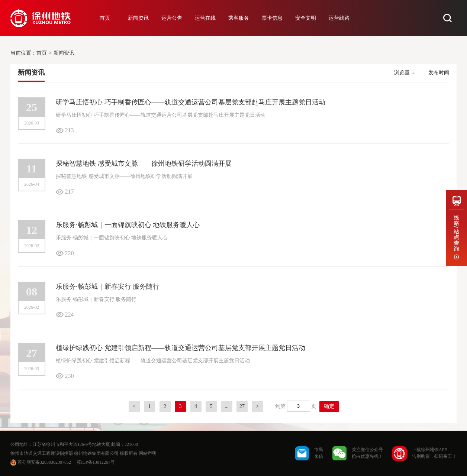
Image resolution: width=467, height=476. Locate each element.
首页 (105, 18)
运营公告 (172, 18)
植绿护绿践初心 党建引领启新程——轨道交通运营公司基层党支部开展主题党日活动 (181, 348)
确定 (329, 406)
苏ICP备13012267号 (96, 462)
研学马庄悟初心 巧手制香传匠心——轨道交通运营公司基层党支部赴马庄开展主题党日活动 (191, 102)
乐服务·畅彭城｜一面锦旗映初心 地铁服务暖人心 (128, 225)
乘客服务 (239, 18)
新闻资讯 (138, 18)
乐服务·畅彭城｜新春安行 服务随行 (108, 286)
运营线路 (339, 18)
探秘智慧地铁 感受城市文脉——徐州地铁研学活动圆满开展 (144, 163)
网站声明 (148, 453)
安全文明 (306, 18)
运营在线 (205, 18)
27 (242, 406)
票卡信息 (272, 18)
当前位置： (23, 53)
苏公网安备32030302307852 (44, 462)
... (227, 406)
